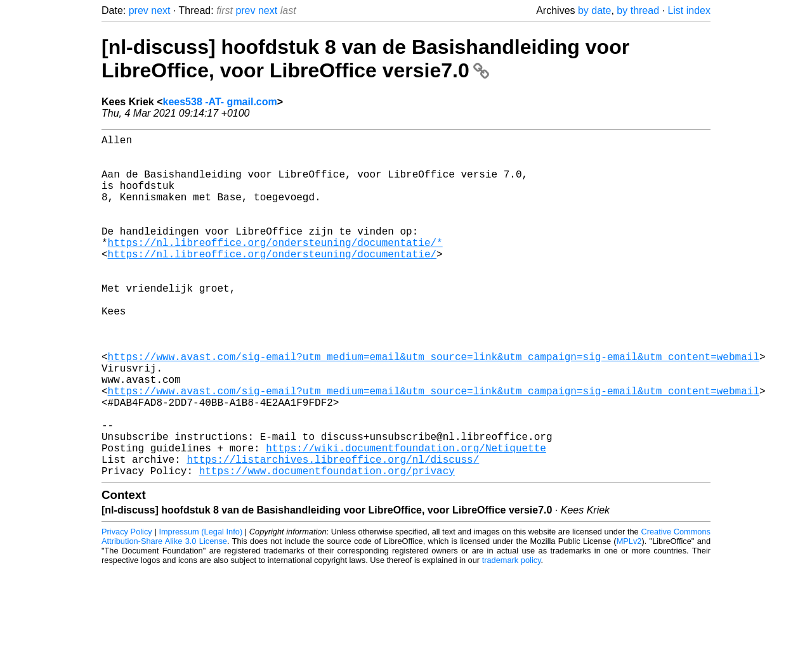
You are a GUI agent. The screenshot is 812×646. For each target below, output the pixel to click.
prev (139, 10)
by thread (638, 10)
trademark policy (512, 636)
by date (594, 10)
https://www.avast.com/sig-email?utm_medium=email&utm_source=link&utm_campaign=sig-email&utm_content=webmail (434, 407)
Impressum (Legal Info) (200, 608)
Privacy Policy (127, 608)
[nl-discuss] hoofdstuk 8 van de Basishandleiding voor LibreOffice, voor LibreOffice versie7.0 (365, 59)
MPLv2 (629, 617)
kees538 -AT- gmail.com (220, 102)
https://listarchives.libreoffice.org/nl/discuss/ (333, 533)
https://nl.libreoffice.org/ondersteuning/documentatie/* (275, 268)
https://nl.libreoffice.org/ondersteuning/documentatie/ (272, 281)
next (160, 10)
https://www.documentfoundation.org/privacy (327, 546)
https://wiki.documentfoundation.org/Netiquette (406, 519)
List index (689, 10)
